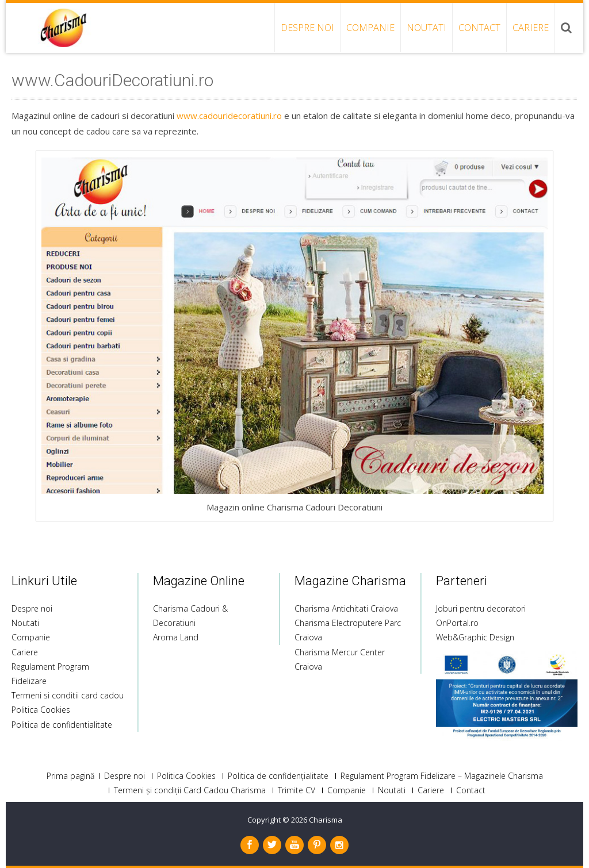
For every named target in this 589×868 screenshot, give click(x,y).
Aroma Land (176, 637)
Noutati (427, 28)
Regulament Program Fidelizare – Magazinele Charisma (442, 776)
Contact (479, 28)
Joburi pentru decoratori (481, 608)
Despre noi (307, 28)
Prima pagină (70, 776)
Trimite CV (297, 790)
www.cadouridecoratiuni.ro (229, 116)
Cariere (531, 28)
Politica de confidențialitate (278, 776)
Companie (370, 28)
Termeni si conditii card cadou (68, 695)
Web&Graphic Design (475, 637)
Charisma (326, 820)
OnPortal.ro (457, 623)
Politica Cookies (41, 710)
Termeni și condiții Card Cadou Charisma (190, 790)
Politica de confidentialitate (62, 725)
